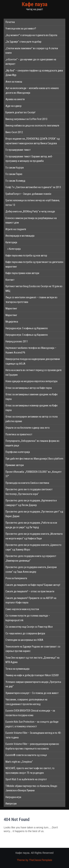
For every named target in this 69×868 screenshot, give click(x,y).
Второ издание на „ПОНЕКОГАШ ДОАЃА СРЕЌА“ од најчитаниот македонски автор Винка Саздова (33, 141)
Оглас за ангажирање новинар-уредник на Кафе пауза (32, 408)
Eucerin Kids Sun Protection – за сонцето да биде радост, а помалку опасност (32, 724)
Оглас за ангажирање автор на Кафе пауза (29, 388)
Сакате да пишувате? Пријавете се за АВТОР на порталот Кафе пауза (31, 600)
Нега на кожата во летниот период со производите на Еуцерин (34, 372)
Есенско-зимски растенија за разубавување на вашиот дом (31, 220)
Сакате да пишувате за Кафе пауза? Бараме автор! (33, 585)
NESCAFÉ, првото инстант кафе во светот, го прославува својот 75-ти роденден (30, 771)
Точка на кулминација (17, 669)
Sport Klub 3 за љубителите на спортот (26, 779)
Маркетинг (11, 308)
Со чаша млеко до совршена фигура (25, 633)
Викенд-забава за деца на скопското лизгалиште (32, 126)
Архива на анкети (15, 99)
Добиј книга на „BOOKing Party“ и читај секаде (30, 211)
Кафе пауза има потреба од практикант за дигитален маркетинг (34, 264)
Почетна (10, 22)
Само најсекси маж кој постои (22, 609)
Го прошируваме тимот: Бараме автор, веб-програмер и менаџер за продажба (29, 159)
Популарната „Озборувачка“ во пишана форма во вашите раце (32, 443)
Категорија (11, 242)
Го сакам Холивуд (15, 181)
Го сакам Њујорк (15, 168)
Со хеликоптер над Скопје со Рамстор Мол (29, 627)
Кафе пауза (35, 4)
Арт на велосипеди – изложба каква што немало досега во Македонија (32, 90)
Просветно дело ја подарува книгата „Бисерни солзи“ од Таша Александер (31, 569)
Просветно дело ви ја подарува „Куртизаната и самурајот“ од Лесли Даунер (31, 503)
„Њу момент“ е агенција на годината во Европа (31, 35)
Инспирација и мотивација (20, 236)
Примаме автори (15, 465)
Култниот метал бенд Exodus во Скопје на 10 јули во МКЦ (34, 289)
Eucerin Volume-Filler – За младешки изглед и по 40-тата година (33, 735)
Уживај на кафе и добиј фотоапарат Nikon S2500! (32, 675)
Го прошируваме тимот (18, 150)
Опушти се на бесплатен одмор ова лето (28, 428)
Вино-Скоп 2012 (14, 132)
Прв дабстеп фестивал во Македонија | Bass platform (34, 459)
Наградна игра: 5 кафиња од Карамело (27, 328)
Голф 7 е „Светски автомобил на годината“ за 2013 (33, 187)
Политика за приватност (19, 434)
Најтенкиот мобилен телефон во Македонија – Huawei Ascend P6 (31, 350)
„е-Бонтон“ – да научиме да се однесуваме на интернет (31, 62)
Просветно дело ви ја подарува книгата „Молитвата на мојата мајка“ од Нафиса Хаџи (34, 536)
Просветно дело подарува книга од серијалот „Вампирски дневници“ (31, 558)
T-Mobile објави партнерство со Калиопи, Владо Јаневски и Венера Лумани (31, 788)
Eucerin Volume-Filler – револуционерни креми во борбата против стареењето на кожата (32, 746)
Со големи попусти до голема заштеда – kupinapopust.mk (28, 618)
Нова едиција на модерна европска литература (31, 381)
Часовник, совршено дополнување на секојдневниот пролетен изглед (26, 702)
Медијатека (12, 322)
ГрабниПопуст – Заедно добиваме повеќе (28, 194)
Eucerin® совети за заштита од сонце (26, 755)
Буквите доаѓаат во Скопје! (20, 112)
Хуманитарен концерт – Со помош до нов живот (32, 693)
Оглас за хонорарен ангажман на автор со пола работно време (32, 419)
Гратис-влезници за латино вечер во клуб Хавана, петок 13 (33, 203)
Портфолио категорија (18, 452)
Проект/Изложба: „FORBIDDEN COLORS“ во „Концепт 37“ (33, 474)
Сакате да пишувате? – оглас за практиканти (30, 591)
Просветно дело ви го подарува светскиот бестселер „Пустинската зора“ (29, 492)
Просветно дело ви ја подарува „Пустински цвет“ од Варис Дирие (34, 514)
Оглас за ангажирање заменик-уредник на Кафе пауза (32, 397)
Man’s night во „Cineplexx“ (19, 762)
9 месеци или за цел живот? (21, 29)
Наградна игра (13, 797)
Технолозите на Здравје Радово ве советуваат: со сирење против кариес (33, 649)
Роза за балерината (16, 578)
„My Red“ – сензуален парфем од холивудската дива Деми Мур (34, 73)
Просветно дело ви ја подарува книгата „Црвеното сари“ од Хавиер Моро (33, 547)
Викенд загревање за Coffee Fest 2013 (26, 119)
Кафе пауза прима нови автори (22, 273)
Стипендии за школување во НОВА (24, 640)
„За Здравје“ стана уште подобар (23, 42)
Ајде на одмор (14, 106)
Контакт (10, 280)
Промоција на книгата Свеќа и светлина (27, 483)
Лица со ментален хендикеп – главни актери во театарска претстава (31, 300)
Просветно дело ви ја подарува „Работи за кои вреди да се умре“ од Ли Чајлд (31, 525)
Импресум (11, 804)
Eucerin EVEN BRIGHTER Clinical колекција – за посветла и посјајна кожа (30, 713)
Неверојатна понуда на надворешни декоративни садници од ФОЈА (33, 361)
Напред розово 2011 (17, 341)
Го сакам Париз (14, 174)
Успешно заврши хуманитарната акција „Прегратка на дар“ (33, 684)
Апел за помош (14, 82)
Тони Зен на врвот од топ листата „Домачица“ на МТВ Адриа (32, 660)
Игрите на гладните (16, 229)
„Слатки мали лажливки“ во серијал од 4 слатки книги (32, 51)
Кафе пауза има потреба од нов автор (26, 256)
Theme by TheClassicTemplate (35, 860)
